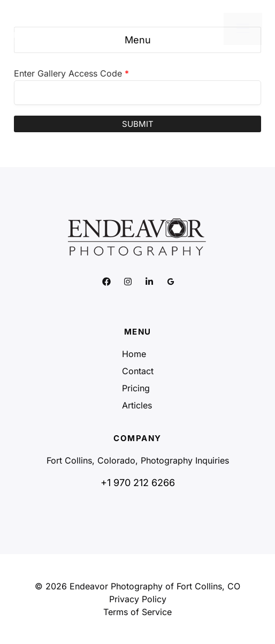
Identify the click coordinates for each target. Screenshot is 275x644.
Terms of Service (137, 612)
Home (134, 354)
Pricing (136, 388)
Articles (137, 405)
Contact (138, 371)
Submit (138, 124)
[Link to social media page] (106, 282)
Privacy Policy (138, 599)
